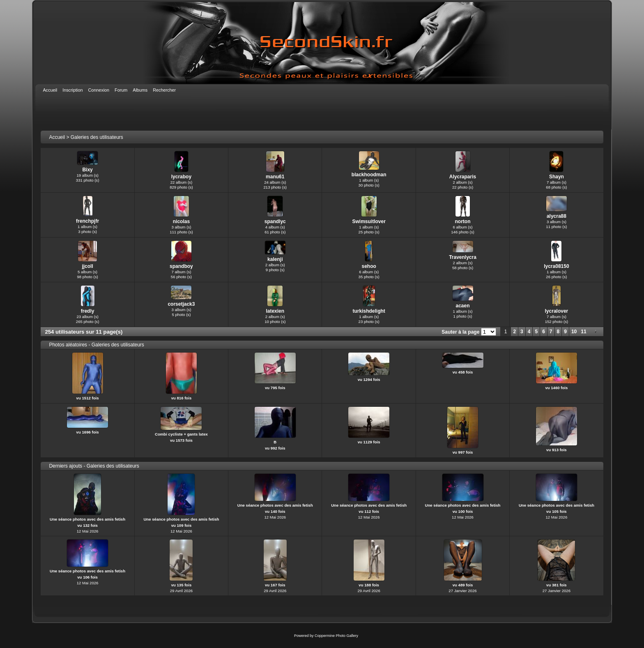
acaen (462, 306)
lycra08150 (556, 266)
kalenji (275, 259)
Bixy (87, 170)
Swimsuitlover (369, 221)
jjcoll (87, 266)
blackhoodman (369, 175)
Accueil (57, 137)
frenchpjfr (87, 221)
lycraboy (181, 177)
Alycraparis (463, 177)
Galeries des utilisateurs (97, 137)
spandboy (181, 266)
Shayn (557, 177)
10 (574, 332)
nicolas (181, 221)
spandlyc (275, 221)
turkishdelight (369, 311)
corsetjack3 (181, 304)
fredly (88, 311)
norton (463, 221)
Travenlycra (463, 257)
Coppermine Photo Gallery (336, 636)
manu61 (275, 177)
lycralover (557, 311)
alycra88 (557, 216)
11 (583, 332)
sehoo (369, 266)
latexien (275, 311)
